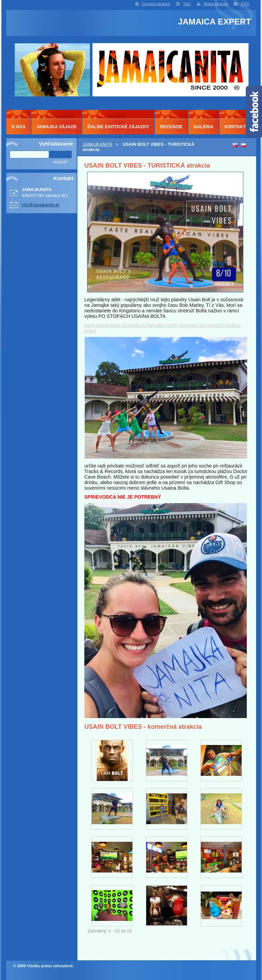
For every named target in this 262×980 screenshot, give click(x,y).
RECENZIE (171, 127)
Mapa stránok (216, 4)
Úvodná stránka (156, 4)
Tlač (187, 4)
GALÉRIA (204, 127)
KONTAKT (235, 127)
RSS (245, 4)
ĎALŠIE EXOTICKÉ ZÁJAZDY (118, 127)
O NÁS (18, 127)
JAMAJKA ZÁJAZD (57, 127)
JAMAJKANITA (97, 144)
